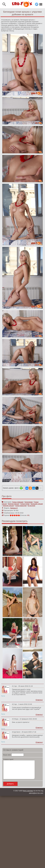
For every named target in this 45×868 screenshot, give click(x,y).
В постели (31, 506)
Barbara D (14, 508)
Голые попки (25, 504)
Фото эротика (28, 794)
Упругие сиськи (8, 506)
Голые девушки (18, 502)
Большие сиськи (37, 504)
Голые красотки (21, 506)
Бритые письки (13, 504)
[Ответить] (39, 700)
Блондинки (29, 502)
